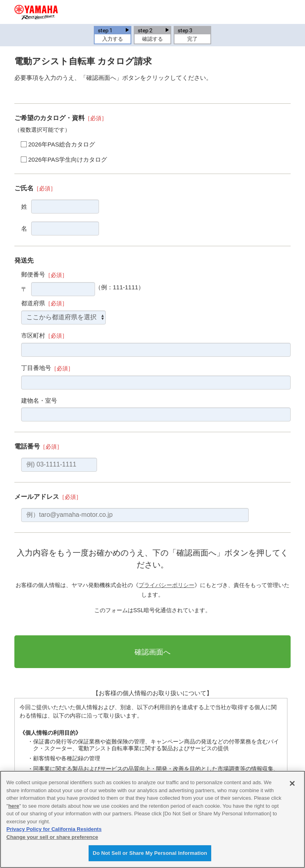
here (14, 806)
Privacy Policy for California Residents (54, 829)
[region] (152, 819)
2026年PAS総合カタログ (62, 144)
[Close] (292, 783)
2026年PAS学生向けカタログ (68, 159)
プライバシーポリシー (166, 585)
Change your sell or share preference (52, 837)
